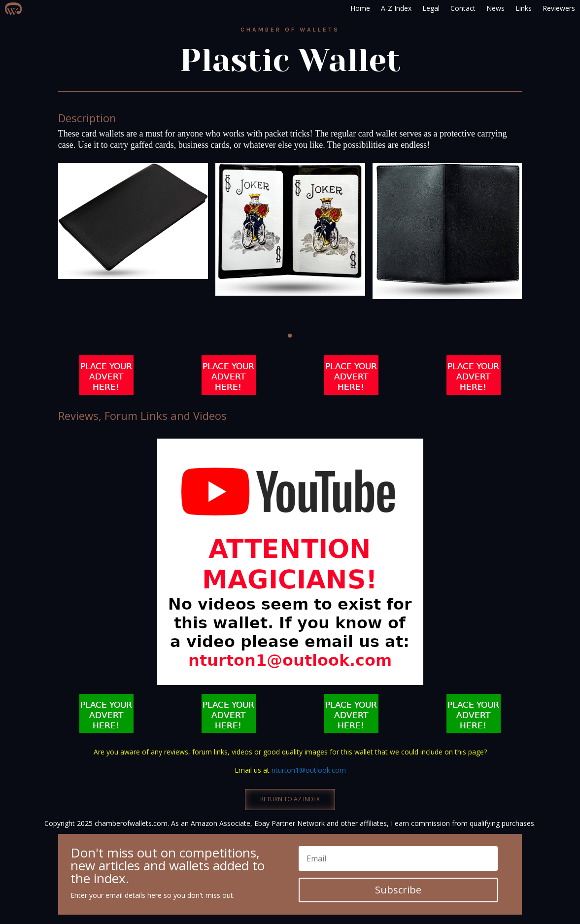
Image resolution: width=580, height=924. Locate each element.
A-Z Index (396, 8)
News (495, 8)
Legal (431, 8)
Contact (463, 8)
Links (524, 8)
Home (360, 8)
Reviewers (559, 8)
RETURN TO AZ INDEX (290, 799)
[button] (290, 336)
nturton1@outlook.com (309, 770)
